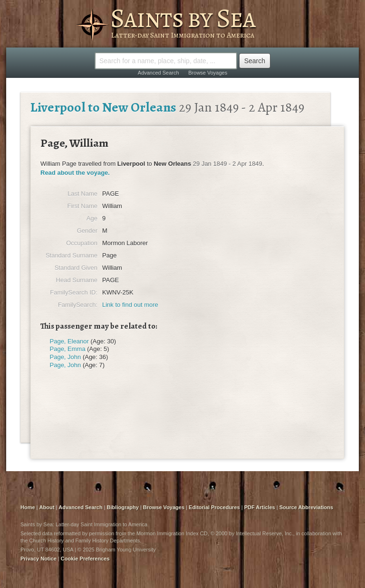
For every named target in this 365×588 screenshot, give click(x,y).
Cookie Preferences (85, 559)
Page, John (66, 357)
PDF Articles (260, 507)
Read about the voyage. (75, 173)
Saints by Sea (183, 18)
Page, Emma (68, 349)
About (47, 507)
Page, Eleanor (69, 341)
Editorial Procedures (214, 507)
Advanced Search (158, 73)
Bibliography (123, 507)
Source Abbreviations (306, 507)
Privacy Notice (38, 559)
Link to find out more (130, 305)
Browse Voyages (208, 73)
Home (28, 507)
